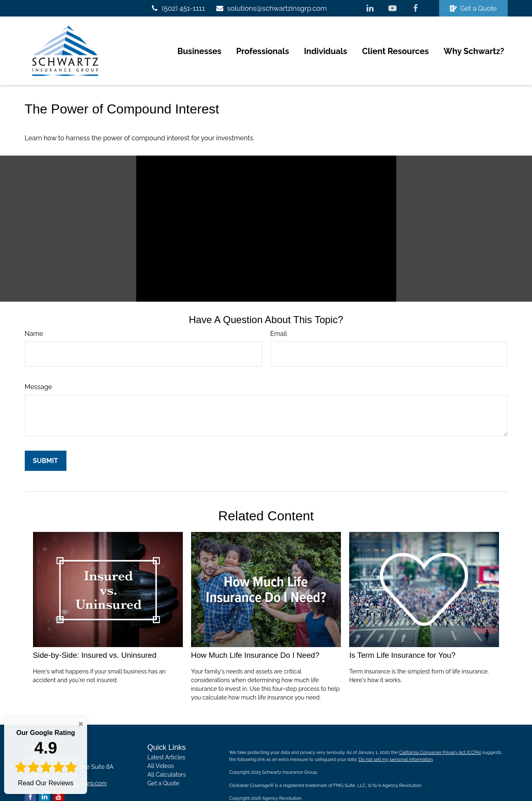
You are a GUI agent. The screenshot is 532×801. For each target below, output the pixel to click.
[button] (200, 40)
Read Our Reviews (46, 757)
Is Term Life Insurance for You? (402, 634)
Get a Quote (473, 8)
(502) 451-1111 (178, 8)
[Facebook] (415, 8)
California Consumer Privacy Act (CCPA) (440, 732)
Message (39, 366)
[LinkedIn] (370, 8)
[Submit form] (46, 440)
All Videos (161, 745)
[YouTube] (393, 8)
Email (279, 313)
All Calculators (167, 754)
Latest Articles (166, 737)
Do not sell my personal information (396, 738)
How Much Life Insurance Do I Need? (255, 634)
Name (34, 313)
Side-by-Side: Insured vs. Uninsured (95, 634)
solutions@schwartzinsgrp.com (271, 8)
